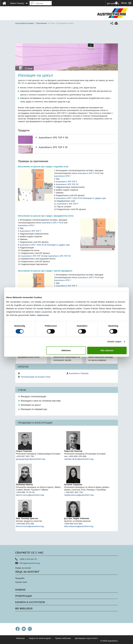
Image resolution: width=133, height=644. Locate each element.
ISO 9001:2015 (24, 608)
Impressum (43, 315)
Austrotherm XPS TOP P (66, 182)
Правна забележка (63, 638)
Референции (24, 596)
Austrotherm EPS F (62, 176)
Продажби (20, 578)
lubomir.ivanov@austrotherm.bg (30, 495)
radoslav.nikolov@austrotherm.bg (79, 459)
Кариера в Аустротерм (30, 602)
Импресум (20, 638)
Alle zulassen (107, 350)
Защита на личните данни (40, 638)
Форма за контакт (23, 568)
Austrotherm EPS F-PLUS (89, 173)
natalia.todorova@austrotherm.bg (79, 495)
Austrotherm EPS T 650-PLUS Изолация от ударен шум (81, 198)
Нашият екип (21, 582)
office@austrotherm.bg (30, 563)
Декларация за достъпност (86, 638)
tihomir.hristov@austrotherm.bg (30, 526)
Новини (20, 590)
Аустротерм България (24, 23)
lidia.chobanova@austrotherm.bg (79, 526)
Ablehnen (66, 350)
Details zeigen (114, 342)
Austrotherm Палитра (79, 373)
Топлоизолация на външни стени (35, 377)
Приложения (42, 23)
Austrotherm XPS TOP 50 (59, 256)
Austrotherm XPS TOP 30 (67, 184)
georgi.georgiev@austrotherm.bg (31, 459)
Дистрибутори (113, 3)
